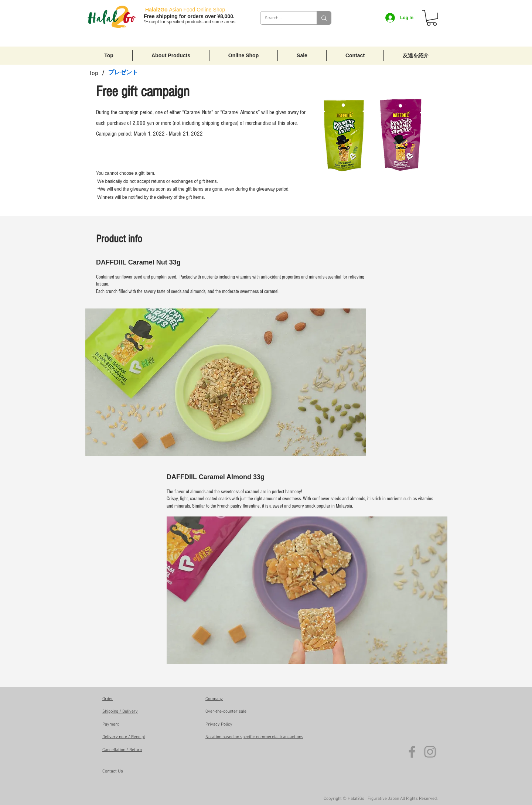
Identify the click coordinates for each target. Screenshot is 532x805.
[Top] (93, 72)
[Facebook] (412, 752)
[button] (432, 18)
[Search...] (283, 18)
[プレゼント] (123, 72)
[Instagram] (430, 752)
